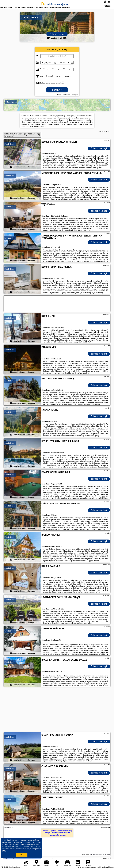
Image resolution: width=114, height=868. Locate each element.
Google (38, 840)
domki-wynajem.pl (57, 4)
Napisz (111, 867)
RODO (4, 851)
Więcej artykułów (9, 827)
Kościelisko (9, 144)
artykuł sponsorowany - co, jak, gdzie (100, 854)
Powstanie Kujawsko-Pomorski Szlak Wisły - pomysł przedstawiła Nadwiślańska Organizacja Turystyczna (57, 833)
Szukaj (57, 90)
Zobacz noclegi (99, 148)
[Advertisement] (57, 710)
